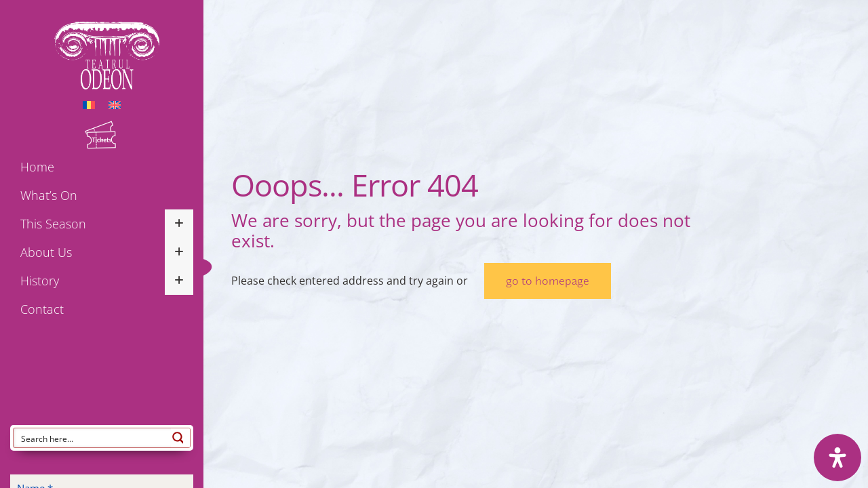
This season (53, 224)
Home (37, 167)
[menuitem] (89, 104)
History (40, 281)
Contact (42, 309)
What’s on (49, 195)
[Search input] (93, 438)
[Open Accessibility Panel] (837, 457)
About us (46, 252)
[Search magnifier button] (180, 438)
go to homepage (548, 281)
